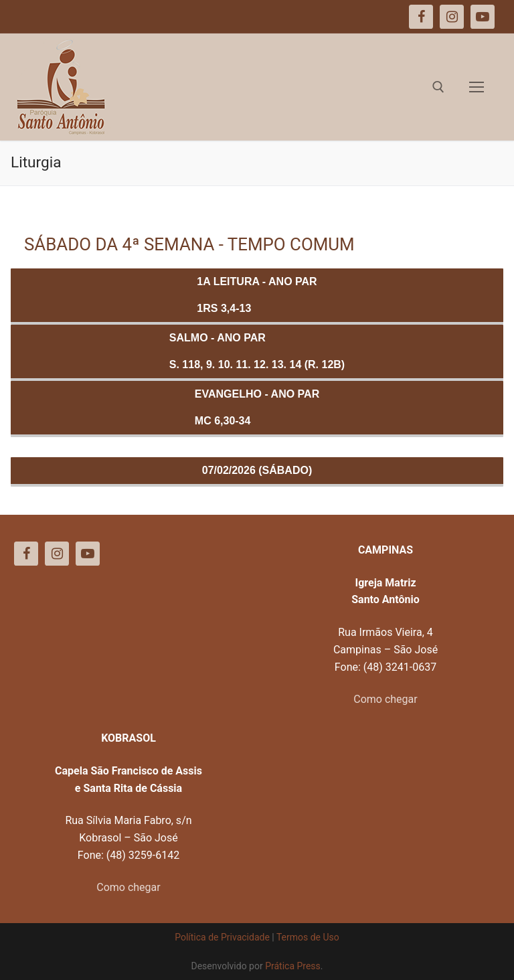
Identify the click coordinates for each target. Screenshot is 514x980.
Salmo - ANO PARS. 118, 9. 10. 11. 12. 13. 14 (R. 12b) (257, 351)
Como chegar (385, 699)
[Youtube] (88, 554)
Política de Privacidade (222, 937)
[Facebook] (26, 554)
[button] (486, 19)
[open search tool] (438, 87)
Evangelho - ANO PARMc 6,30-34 (257, 407)
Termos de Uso (308, 937)
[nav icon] (477, 87)
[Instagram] (57, 554)
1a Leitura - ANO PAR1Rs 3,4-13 (257, 295)
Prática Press (293, 966)
